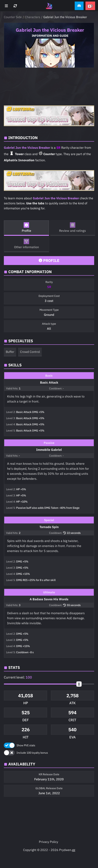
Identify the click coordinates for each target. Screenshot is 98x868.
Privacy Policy (49, 842)
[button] (79, 6)
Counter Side (13, 17)
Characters (33, 17)
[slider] (79, 684)
